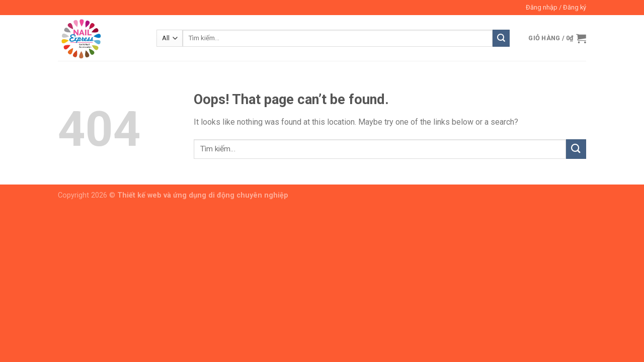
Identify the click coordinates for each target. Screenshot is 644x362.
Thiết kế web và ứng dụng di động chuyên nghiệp (203, 195)
